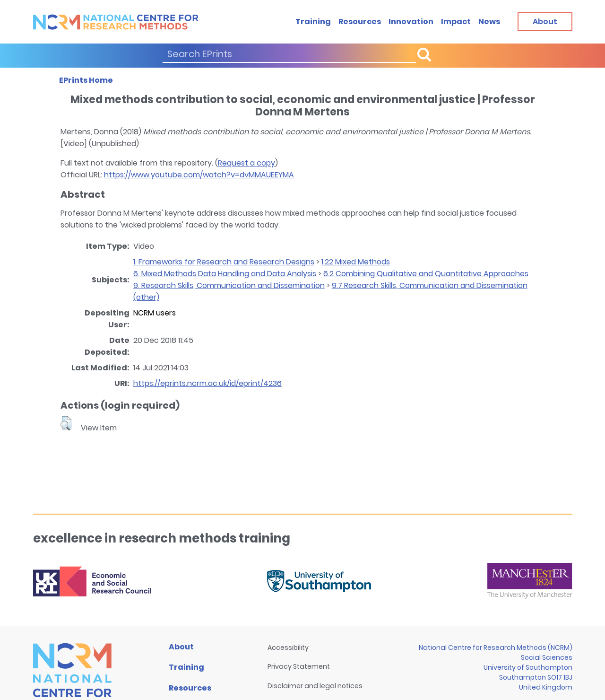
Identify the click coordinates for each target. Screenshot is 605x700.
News (489, 22)
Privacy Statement (299, 666)
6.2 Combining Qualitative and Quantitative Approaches (426, 274)
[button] (66, 423)
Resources (360, 22)
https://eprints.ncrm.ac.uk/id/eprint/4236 (207, 383)
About (181, 647)
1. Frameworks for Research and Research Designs (224, 262)
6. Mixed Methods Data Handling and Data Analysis (225, 274)
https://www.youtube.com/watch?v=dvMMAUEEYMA (199, 175)
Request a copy (246, 163)
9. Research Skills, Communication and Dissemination (229, 285)
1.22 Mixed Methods (356, 262)
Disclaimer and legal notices (315, 686)
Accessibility (288, 647)
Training (313, 22)
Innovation (411, 22)
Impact (456, 22)
